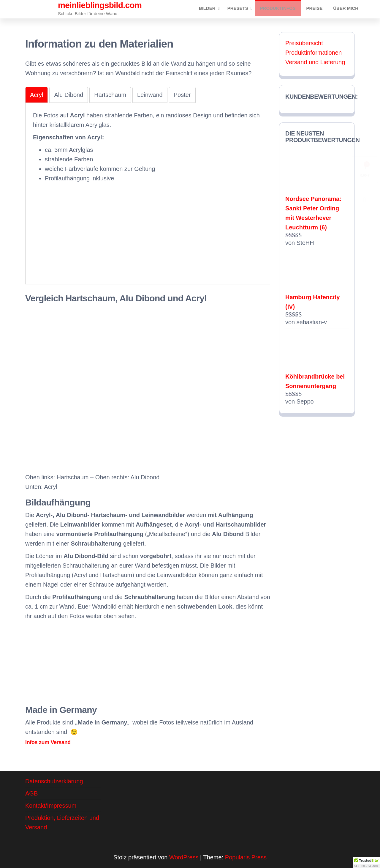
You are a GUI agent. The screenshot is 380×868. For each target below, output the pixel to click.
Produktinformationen (313, 53)
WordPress (184, 857)
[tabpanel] (148, 193)
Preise (317, 9)
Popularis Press (246, 857)
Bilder (211, 9)
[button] (366, 862)
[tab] (37, 95)
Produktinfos (282, 9)
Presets (242, 9)
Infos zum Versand (48, 742)
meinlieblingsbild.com (100, 5)
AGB (31, 793)
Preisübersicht (304, 43)
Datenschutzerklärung (54, 781)
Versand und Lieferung (315, 62)
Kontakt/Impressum (51, 806)
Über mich (347, 9)
